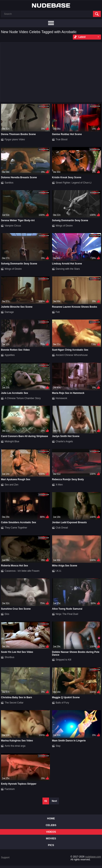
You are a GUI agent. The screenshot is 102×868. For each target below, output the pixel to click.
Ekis (7, 614)
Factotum (10, 789)
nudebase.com (93, 857)
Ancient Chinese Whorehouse (72, 355)
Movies (51, 838)
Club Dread (62, 528)
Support (5, 858)
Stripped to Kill (63, 660)
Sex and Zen (11, 485)
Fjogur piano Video (15, 139)
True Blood (62, 139)
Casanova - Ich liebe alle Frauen (22, 571)
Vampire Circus (13, 226)
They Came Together (16, 528)
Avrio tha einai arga (15, 746)
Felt (58, 312)
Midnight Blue (12, 441)
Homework (61, 398)
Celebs (51, 825)
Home (51, 818)
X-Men (59, 485)
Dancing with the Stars (68, 269)
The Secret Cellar (14, 703)
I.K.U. (59, 571)
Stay (58, 746)
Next (54, 801)
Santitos (9, 183)
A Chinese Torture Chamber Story (23, 398)
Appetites (10, 355)
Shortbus (9, 657)
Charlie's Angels (64, 441)
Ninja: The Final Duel (67, 614)
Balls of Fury (62, 703)
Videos (51, 832)
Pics (51, 845)
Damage (9, 312)
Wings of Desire (64, 226)
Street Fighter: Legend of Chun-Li (74, 183)
